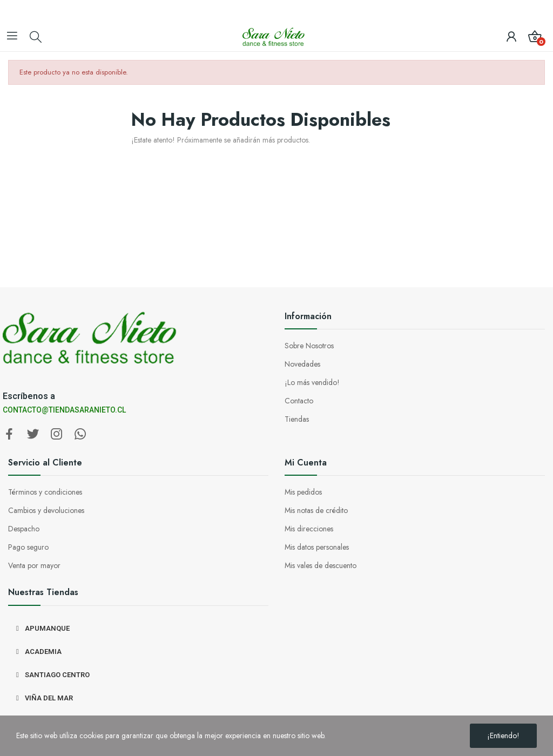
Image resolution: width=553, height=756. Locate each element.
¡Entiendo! (503, 735)
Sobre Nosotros (309, 346)
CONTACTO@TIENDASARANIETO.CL (64, 410)
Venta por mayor (34, 565)
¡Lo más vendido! (312, 382)
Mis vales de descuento (321, 565)
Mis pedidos (303, 492)
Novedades (302, 364)
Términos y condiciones (45, 492)
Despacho (24, 529)
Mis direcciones (309, 529)
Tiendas (297, 419)
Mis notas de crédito (316, 510)
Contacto (299, 401)
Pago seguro (28, 547)
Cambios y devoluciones (46, 510)
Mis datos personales (317, 547)
